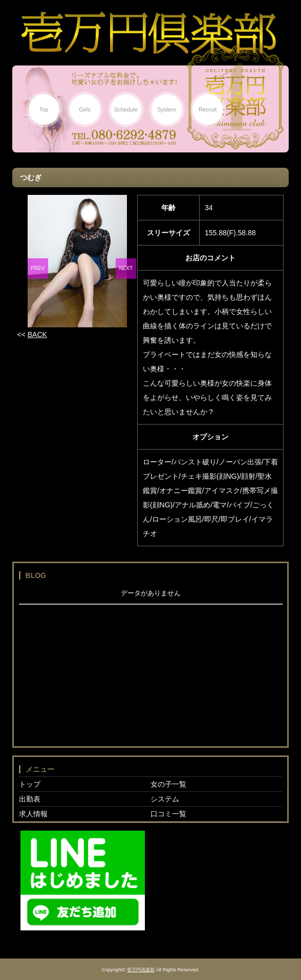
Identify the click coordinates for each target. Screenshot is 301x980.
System (167, 109)
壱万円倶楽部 (141, 970)
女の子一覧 (168, 784)
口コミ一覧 (168, 814)
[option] (77, 261)
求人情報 (33, 814)
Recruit (208, 109)
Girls (85, 109)
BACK (37, 335)
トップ (30, 784)
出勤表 (30, 799)
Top (44, 109)
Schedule (126, 109)
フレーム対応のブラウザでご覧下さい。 (151, 664)
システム (165, 799)
